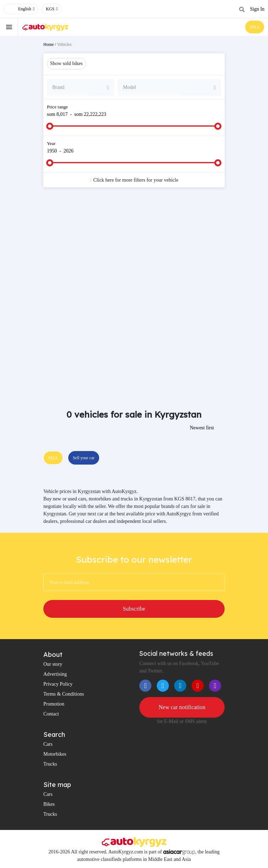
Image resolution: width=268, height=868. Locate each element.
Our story (53, 664)
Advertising (55, 674)
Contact (51, 714)
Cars (48, 744)
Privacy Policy (58, 684)
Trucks (50, 764)
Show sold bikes (66, 63)
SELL (255, 27)
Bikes (49, 804)
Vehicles (65, 44)
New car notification (182, 707)
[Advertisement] (134, 250)
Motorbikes (55, 754)
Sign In (257, 9)
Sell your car (84, 458)
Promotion (54, 704)
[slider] (50, 126)
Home (49, 44)
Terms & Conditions (64, 694)
